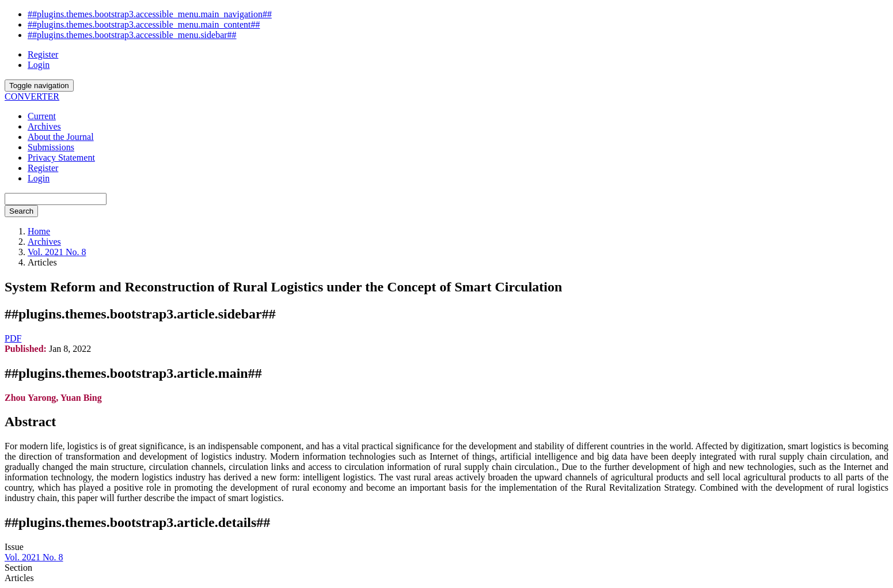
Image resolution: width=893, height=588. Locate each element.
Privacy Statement (61, 158)
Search (21, 211)
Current (42, 116)
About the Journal (61, 137)
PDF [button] (13, 338)
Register (43, 54)
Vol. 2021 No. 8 (57, 252)
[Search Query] (56, 199)
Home (39, 231)
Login (39, 65)
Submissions (51, 147)
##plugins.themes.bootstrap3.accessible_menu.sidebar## (132, 35)
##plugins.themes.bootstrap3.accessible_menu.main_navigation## (150, 14)
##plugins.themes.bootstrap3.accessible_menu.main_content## (144, 24)
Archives (44, 126)
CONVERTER (32, 96)
